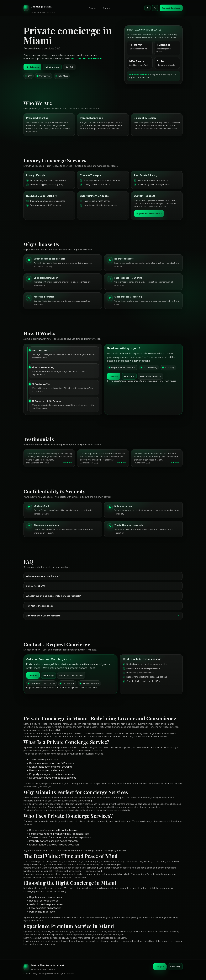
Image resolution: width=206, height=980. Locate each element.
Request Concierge (171, 8)
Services (93, 8)
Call (69, 67)
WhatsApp (52, 67)
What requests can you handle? (103, 576)
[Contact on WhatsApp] (155, 8)
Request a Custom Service (149, 214)
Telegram (32, 67)
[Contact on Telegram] (147, 8)
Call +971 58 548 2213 (150, 376)
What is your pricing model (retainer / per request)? (103, 596)
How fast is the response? (103, 606)
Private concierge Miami (114, 938)
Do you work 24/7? (103, 586)
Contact (107, 8)
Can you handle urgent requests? (103, 616)
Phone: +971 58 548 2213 (71, 675)
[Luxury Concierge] (39, 8)
